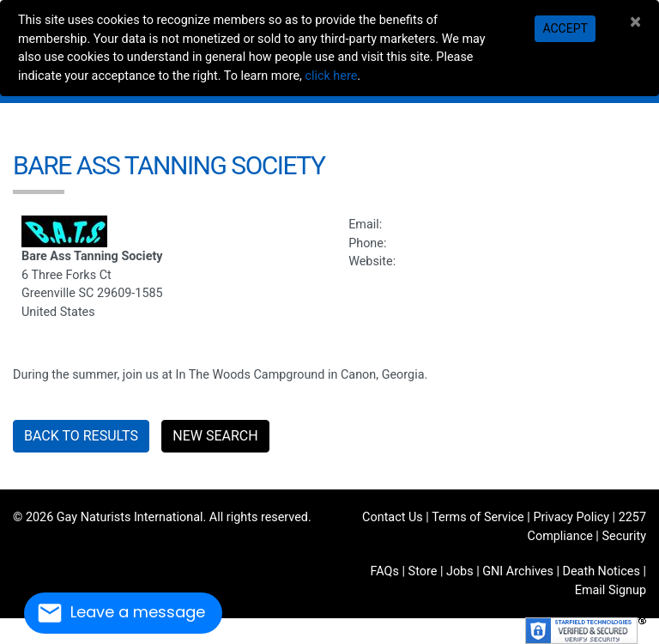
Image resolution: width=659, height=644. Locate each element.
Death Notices (602, 571)
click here (331, 76)
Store (423, 571)
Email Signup (611, 590)
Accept (565, 28)
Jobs (460, 571)
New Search (215, 436)
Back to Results (81, 436)
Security (624, 536)
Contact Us (393, 517)
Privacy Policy (571, 517)
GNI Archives (518, 571)
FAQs (385, 571)
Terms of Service (478, 517)
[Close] (635, 21)
